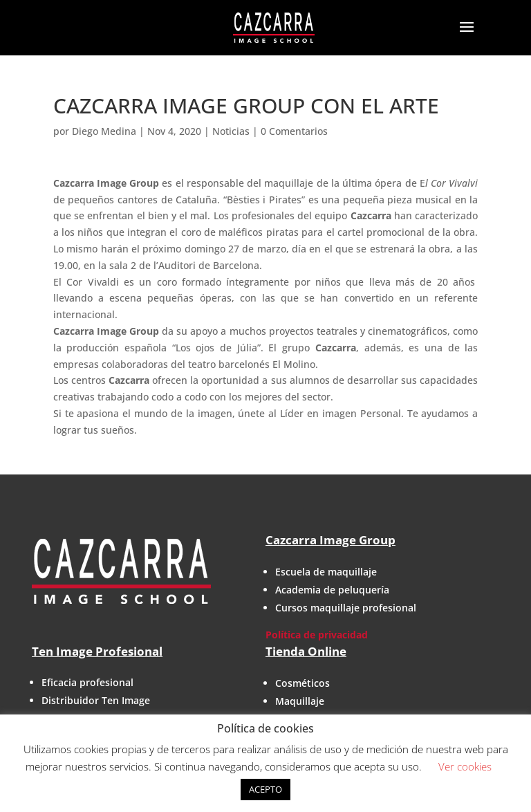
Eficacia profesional (87, 682)
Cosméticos (302, 683)
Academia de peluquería (332, 590)
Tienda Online (306, 651)
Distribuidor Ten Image (96, 700)
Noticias (231, 131)
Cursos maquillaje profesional (346, 608)
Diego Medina (104, 131)
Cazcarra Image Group (330, 540)
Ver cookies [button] (465, 766)
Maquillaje (300, 701)
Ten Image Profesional (97, 651)
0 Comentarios (294, 131)
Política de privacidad (317, 635)
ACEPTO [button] (265, 789)
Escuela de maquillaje (326, 572)
